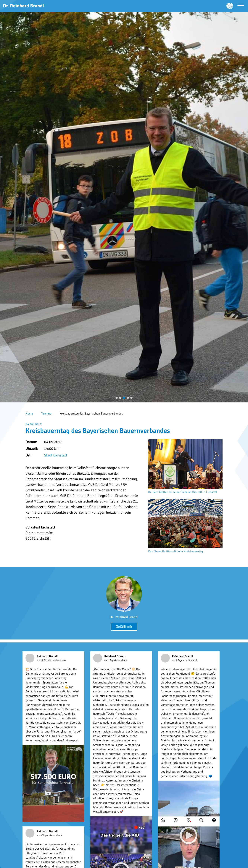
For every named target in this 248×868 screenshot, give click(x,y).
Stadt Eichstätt (56, 455)
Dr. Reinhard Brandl (124, 617)
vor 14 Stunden (45, 660)
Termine (46, 414)
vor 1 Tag (109, 660)
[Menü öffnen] (241, 6)
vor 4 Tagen (43, 835)
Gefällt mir (124, 627)
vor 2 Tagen (178, 660)
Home (29, 414)
